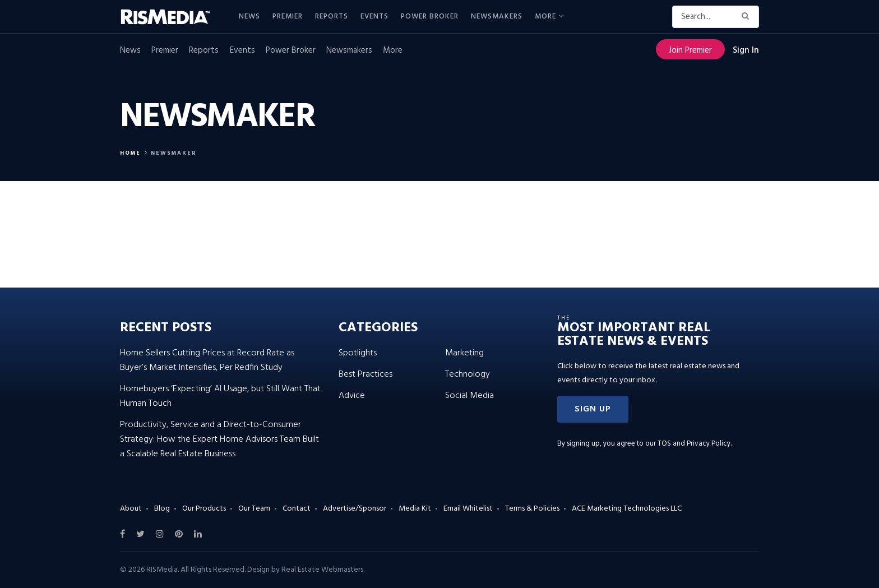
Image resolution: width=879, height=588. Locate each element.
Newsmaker (174, 153)
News (249, 17)
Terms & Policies (532, 509)
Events (374, 17)
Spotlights (358, 353)
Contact (297, 509)
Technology (468, 374)
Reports (332, 17)
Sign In (746, 50)
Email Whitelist (468, 509)
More (545, 17)
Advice (352, 396)
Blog (162, 509)
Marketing (464, 353)
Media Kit (415, 509)
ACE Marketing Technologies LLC (627, 509)
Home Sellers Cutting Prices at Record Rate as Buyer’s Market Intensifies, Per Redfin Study (207, 360)
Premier (288, 17)
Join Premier (690, 50)
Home (130, 153)
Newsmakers (497, 17)
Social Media (469, 396)
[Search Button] (748, 17)
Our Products (204, 509)
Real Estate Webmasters (322, 570)
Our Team (254, 509)
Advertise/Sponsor (355, 509)
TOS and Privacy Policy (694, 444)
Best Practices (366, 374)
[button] (593, 409)
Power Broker (430, 17)
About (131, 509)
